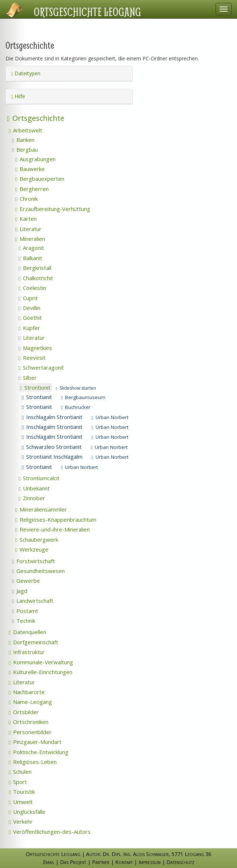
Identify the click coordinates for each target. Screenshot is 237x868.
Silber (28, 378)
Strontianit (37, 397)
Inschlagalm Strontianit (52, 417)
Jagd (20, 591)
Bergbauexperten (40, 179)
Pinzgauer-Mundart (35, 742)
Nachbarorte (27, 692)
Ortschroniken (29, 722)
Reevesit (32, 358)
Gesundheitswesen (38, 571)
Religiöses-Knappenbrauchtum (56, 519)
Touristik (22, 792)
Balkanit (30, 258)
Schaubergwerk (37, 539)
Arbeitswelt (25, 130)
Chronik (27, 199)
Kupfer (29, 328)
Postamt (25, 611)
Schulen (20, 772)
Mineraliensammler (41, 509)
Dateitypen (26, 73)
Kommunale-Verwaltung (41, 662)
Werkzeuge (32, 549)
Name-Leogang (30, 702)
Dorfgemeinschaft (33, 642)
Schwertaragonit (41, 367)
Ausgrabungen (35, 159)
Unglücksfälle (27, 812)
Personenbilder (30, 732)
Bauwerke (30, 169)
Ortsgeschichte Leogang (87, 12)
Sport (18, 782)
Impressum (150, 862)
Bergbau (25, 150)
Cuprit (28, 298)
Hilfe (18, 96)
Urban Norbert (110, 417)
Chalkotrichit (36, 278)
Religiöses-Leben (33, 762)
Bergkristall (35, 268)
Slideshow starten (76, 388)
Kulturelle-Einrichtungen (41, 672)
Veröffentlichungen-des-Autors (50, 832)
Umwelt (21, 802)
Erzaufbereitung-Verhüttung (53, 209)
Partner (101, 862)
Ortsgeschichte (36, 118)
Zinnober (32, 498)
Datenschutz (180, 862)
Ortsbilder (24, 712)
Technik (24, 621)
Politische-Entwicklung (39, 752)
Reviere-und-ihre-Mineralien (53, 529)
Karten (26, 219)
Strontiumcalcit (39, 478)
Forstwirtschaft (33, 561)
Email (49, 862)
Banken (23, 140)
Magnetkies (35, 348)
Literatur (28, 229)
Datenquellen (27, 632)
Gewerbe (26, 581)
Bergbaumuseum (83, 397)
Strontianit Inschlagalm (52, 457)
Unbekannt (34, 488)
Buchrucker (76, 407)
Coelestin (32, 288)
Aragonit (31, 248)
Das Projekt (73, 862)
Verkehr (21, 821)
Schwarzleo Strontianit (52, 447)
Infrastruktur (27, 652)
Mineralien (30, 239)
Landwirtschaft (33, 601)
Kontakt (124, 862)
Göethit (30, 318)
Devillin (29, 308)
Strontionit (35, 387)
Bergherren (32, 189)
